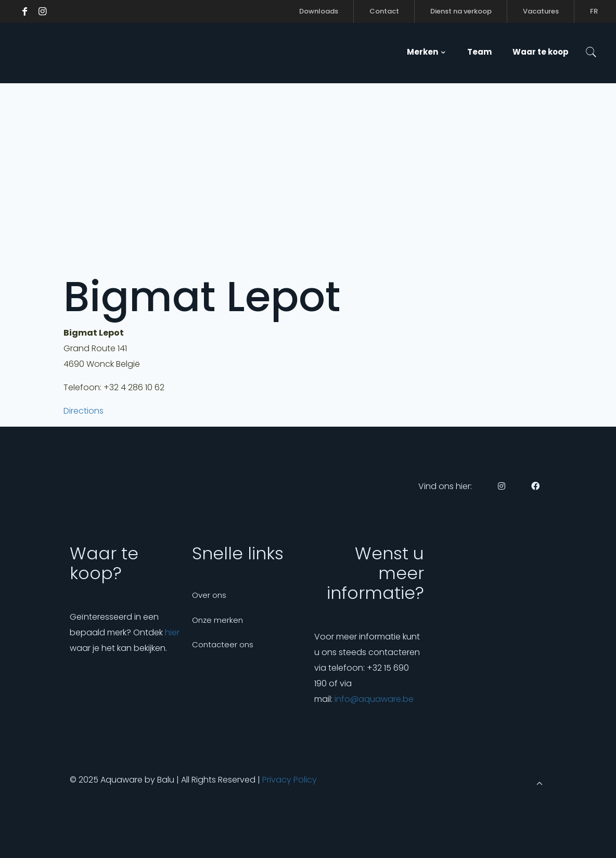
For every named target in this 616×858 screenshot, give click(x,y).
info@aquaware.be (374, 699)
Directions (84, 411)
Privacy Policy (290, 780)
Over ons (209, 595)
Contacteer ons (223, 644)
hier (172, 632)
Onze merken (217, 620)
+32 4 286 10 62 (134, 387)
